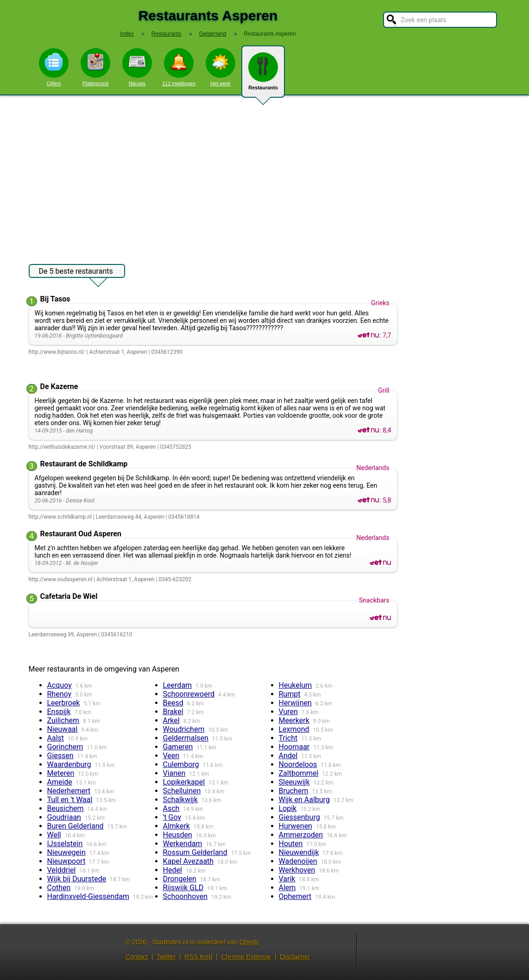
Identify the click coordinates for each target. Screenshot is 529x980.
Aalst (56, 738)
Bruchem (294, 791)
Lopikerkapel (184, 782)
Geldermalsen (186, 738)
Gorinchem (65, 747)
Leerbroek (64, 703)
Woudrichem (184, 729)
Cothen (59, 888)
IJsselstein (65, 844)
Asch (171, 808)
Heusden (178, 835)
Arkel (171, 720)
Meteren (61, 773)
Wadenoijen (298, 861)
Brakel (173, 712)
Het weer (220, 67)
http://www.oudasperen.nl (61, 579)
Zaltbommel (299, 773)
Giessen (60, 756)
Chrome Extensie (246, 957)
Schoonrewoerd (189, 694)
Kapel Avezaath (189, 861)
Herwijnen (295, 703)
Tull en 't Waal (70, 800)
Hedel (173, 870)
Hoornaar (294, 747)
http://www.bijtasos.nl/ (57, 352)
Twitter (166, 957)
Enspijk (59, 712)
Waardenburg (69, 764)
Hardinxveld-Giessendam (88, 896)
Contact (137, 957)
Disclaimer (295, 957)
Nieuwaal (63, 729)
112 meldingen (179, 67)
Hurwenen (296, 826)
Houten (291, 844)
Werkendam (183, 844)
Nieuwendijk (299, 852)
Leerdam (178, 685)
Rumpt (290, 694)
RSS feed (198, 957)
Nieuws (137, 67)
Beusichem (66, 808)
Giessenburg (299, 817)
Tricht (288, 738)
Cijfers (54, 67)
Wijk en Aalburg (304, 800)
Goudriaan (64, 817)
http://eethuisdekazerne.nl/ (62, 447)
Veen (171, 756)
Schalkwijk (180, 800)
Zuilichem (63, 720)
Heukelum (296, 685)
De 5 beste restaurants (76, 272)
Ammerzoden (301, 835)
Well (54, 835)
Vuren (288, 712)
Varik (287, 879)
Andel (288, 756)
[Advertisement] (264, 175)
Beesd (173, 703)
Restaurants (263, 75)
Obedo (249, 942)
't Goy (172, 817)
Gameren (178, 747)
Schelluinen (182, 791)
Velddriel (62, 870)
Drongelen (180, 879)
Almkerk (176, 826)
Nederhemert (69, 791)
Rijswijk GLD (183, 888)
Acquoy (60, 685)
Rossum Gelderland (195, 852)
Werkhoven (297, 870)
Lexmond (294, 729)
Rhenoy (60, 694)
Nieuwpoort (66, 861)
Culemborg (181, 764)
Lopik (288, 808)
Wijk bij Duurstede (77, 879)
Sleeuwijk (294, 782)
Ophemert (295, 896)
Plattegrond (95, 67)
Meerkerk (294, 720)
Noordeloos (298, 764)
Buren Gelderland (76, 826)
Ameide (60, 782)
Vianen (174, 773)
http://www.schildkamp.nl (60, 517)
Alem (287, 888)
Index (127, 34)
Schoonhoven (186, 896)
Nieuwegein (66, 852)
